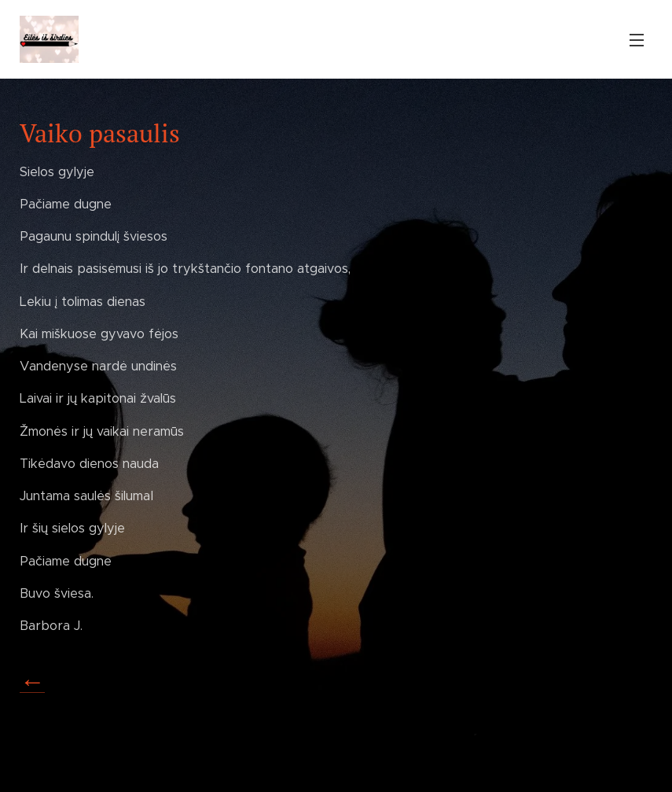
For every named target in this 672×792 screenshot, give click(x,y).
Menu (637, 40)
